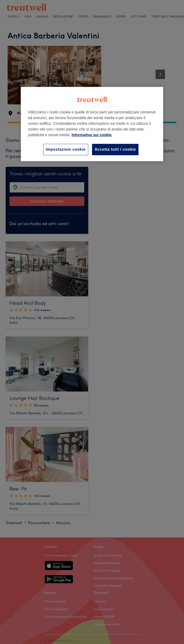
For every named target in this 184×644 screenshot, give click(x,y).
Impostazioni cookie (66, 149)
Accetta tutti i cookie (115, 149)
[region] (92, 124)
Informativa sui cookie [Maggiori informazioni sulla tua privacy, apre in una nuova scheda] (92, 135)
